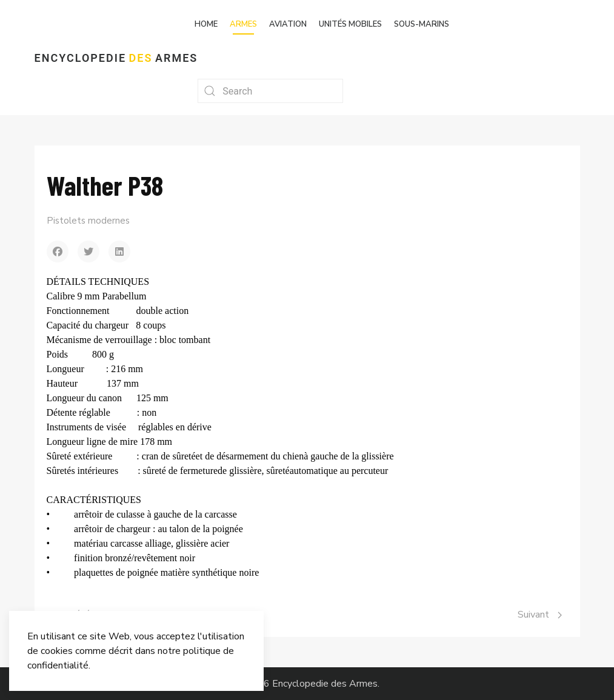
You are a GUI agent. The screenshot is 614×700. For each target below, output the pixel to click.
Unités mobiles (350, 24)
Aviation (288, 24)
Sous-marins (422, 24)
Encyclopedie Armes (116, 58)
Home (206, 24)
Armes (243, 24)
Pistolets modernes (88, 221)
